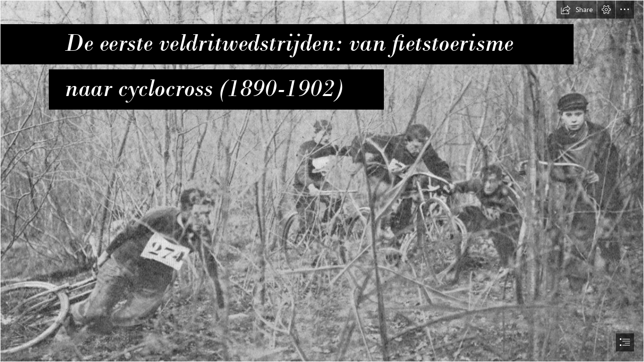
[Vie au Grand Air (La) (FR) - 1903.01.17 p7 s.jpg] (322, 181)
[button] (577, 10)
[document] (322, 181)
